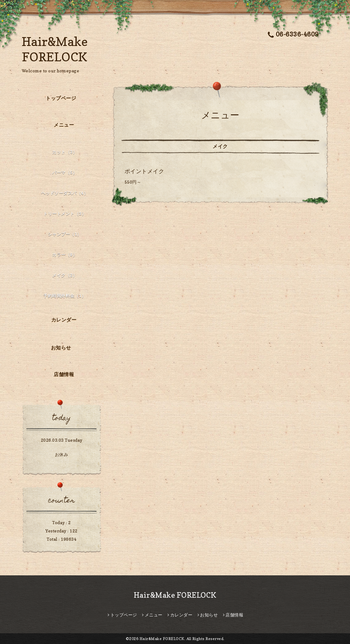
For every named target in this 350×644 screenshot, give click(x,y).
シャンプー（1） (65, 234)
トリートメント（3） (65, 213)
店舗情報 (64, 374)
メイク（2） (65, 275)
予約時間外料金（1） (65, 296)
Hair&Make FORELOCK (175, 595)
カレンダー (64, 320)
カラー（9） (65, 255)
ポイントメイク (144, 171)
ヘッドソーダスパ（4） (65, 193)
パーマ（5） (65, 172)
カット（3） (65, 152)
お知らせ (61, 348)
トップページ (61, 98)
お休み (62, 454)
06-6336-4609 (293, 34)
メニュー (64, 125)
